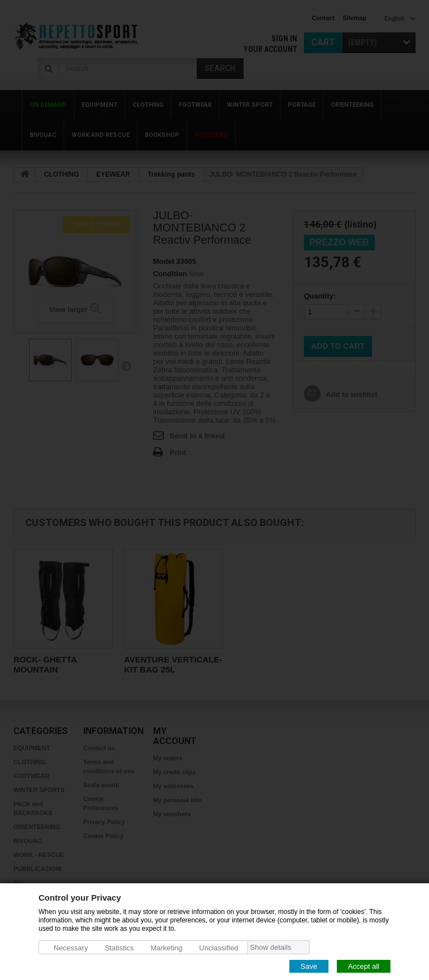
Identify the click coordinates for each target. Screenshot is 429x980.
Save (309, 966)
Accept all (364, 966)
